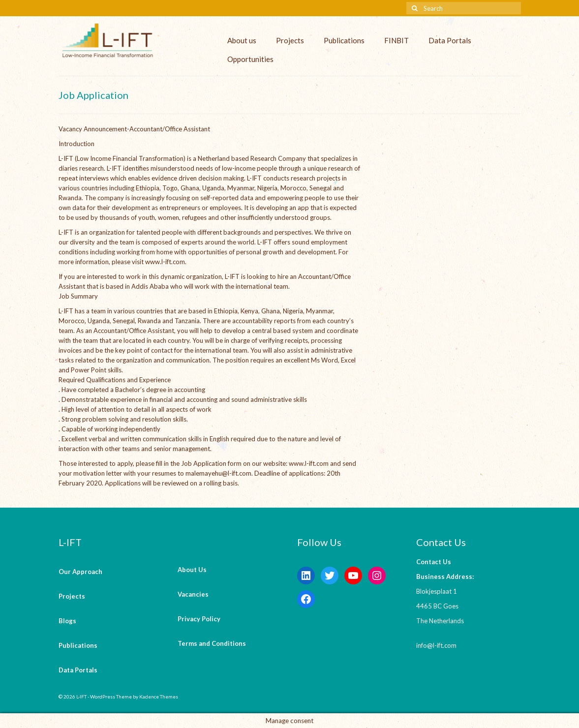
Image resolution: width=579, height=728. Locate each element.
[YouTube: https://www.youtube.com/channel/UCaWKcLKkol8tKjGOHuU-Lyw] (353, 576)
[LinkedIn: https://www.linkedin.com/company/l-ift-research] (306, 576)
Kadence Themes (159, 697)
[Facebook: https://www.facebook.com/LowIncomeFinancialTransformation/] (306, 599)
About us (242, 40)
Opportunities (250, 59)
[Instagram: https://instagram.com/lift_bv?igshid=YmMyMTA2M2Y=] (377, 576)
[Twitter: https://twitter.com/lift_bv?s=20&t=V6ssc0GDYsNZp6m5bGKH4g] (330, 576)
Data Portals (450, 40)
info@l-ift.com (436, 645)
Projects (290, 40)
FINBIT (396, 40)
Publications (344, 40)
